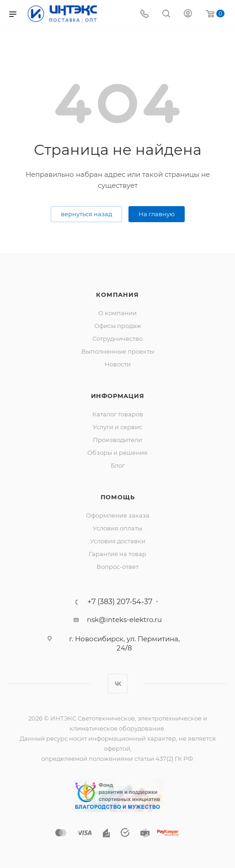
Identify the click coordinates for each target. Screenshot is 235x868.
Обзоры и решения (117, 453)
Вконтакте (118, 684)
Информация (118, 396)
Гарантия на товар (117, 554)
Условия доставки (118, 541)
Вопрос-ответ (117, 567)
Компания (117, 295)
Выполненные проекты (118, 351)
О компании (117, 313)
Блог (118, 465)
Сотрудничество (117, 338)
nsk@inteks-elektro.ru (124, 620)
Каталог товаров (118, 414)
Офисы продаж (118, 326)
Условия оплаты (117, 528)
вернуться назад (86, 214)
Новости (118, 364)
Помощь (118, 497)
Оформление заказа (118, 515)
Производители (117, 440)
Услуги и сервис (117, 427)
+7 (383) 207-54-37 (120, 602)
